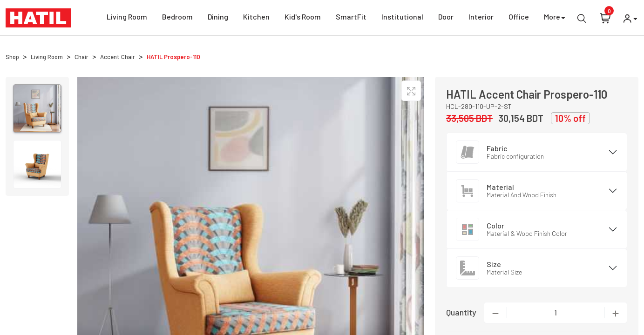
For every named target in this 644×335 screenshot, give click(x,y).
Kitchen (256, 18)
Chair (81, 57)
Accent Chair (118, 57)
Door (446, 18)
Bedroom (177, 18)
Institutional (402, 18)
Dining (218, 18)
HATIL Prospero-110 (173, 57)
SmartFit (351, 18)
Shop (12, 57)
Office (519, 18)
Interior (481, 18)
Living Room (127, 18)
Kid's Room (303, 18)
